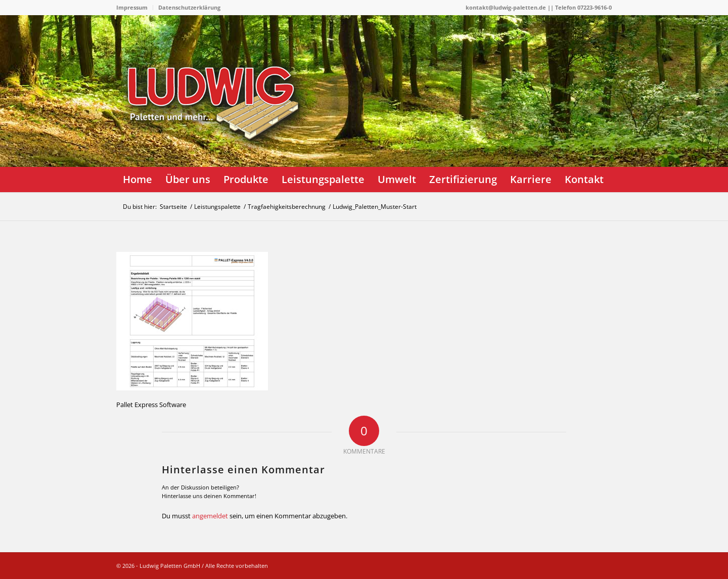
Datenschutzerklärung (189, 7)
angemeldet (210, 516)
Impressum (132, 7)
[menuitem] (135, 8)
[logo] (217, 129)
